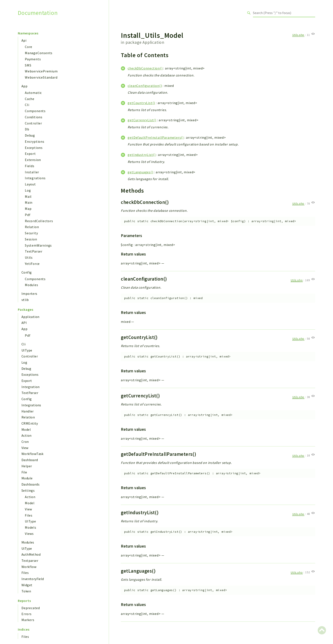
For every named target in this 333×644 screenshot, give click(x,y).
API (24, 323)
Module (27, 478)
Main (29, 202)
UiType (27, 548)
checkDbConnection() (145, 68)
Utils (29, 257)
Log (28, 190)
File (24, 472)
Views (29, 534)
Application (30, 317)
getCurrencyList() (142, 120)
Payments (33, 59)
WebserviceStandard (41, 77)
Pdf (28, 215)
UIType (27, 350)
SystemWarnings (38, 245)
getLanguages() (140, 172)
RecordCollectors (39, 221)
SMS (28, 65)
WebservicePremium (41, 71)
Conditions (34, 117)
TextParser (34, 251)
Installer (32, 172)
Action (26, 435)
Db (27, 129)
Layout (30, 184)
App (24, 86)
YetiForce (32, 264)
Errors (27, 614)
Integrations (35, 178)
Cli (27, 105)
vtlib (25, 300)
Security (31, 233)
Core (29, 47)
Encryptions (35, 141)
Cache (30, 99)
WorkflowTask (32, 454)
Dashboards (30, 484)
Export (30, 154)
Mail (28, 196)
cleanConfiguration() (145, 86)
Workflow (29, 567)
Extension (33, 160)
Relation (32, 227)
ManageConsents (39, 53)
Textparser (30, 561)
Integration (30, 387)
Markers (28, 620)
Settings (28, 490)
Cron (25, 442)
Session (31, 239)
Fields (30, 166)
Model (26, 429)
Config (27, 272)
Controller (33, 123)
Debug (30, 135)
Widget (27, 585)
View (25, 448)
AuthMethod (31, 554)
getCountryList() (141, 103)
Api (24, 40)
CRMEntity (30, 423)
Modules (32, 285)
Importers (29, 294)
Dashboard (30, 460)
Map (28, 209)
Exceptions (34, 148)
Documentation (38, 13)
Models (31, 527)
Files (29, 515)
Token (26, 591)
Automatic (33, 93)
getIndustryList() (142, 155)
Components (35, 111)
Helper (27, 466)
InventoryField (33, 579)
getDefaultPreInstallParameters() (156, 137)
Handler (28, 411)
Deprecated (31, 608)
